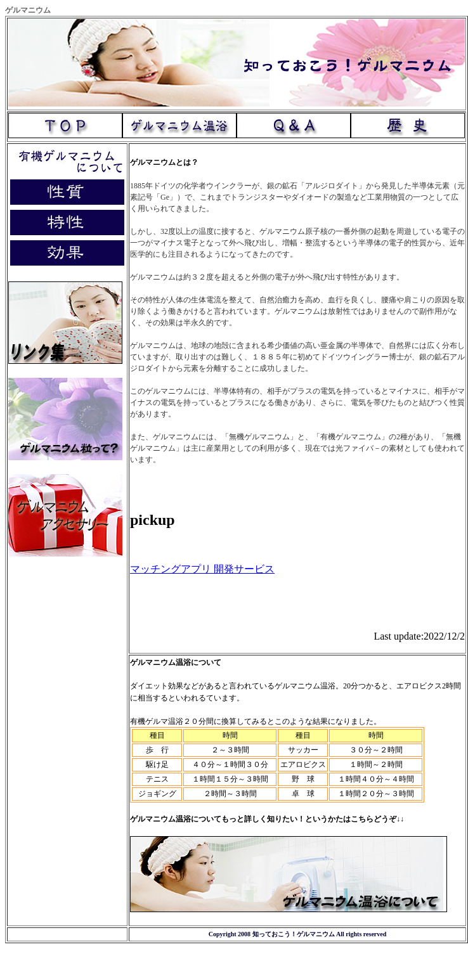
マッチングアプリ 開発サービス (202, 569)
